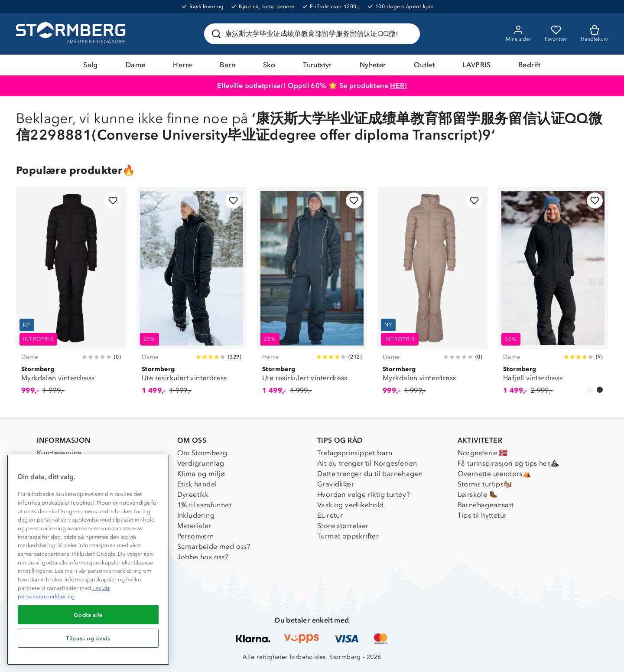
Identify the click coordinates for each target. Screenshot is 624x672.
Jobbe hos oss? (203, 557)
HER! (398, 86)
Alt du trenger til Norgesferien (367, 463)
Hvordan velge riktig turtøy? (364, 494)
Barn (227, 65)
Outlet (424, 65)
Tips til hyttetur (482, 515)
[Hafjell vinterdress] (553, 296)
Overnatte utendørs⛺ (495, 474)
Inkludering (196, 515)
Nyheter (373, 65)
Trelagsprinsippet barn (355, 453)
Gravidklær (336, 484)
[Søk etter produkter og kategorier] (314, 34)
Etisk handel (197, 484)
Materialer (194, 526)
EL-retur (330, 515)
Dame (136, 65)
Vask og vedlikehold (351, 505)
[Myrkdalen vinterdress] (71, 296)
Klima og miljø (201, 474)
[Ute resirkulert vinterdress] (192, 296)
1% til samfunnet (204, 505)
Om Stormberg (202, 453)
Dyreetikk (193, 494)
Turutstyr (317, 65)
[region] (88, 560)
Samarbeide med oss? (214, 546)
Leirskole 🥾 (478, 494)
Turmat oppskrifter (348, 536)
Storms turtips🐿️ (485, 484)
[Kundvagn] (594, 34)
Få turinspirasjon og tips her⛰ (508, 463)
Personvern (196, 536)
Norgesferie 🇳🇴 (483, 453)
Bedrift (530, 65)
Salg (91, 65)
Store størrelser (343, 526)
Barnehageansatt (486, 505)
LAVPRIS (476, 65)
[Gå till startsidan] (72, 34)
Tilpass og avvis (88, 638)
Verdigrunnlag (201, 463)
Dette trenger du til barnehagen (370, 474)
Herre (182, 65)
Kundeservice (59, 453)
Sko (269, 65)
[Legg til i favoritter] (113, 201)
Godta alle (88, 615)
